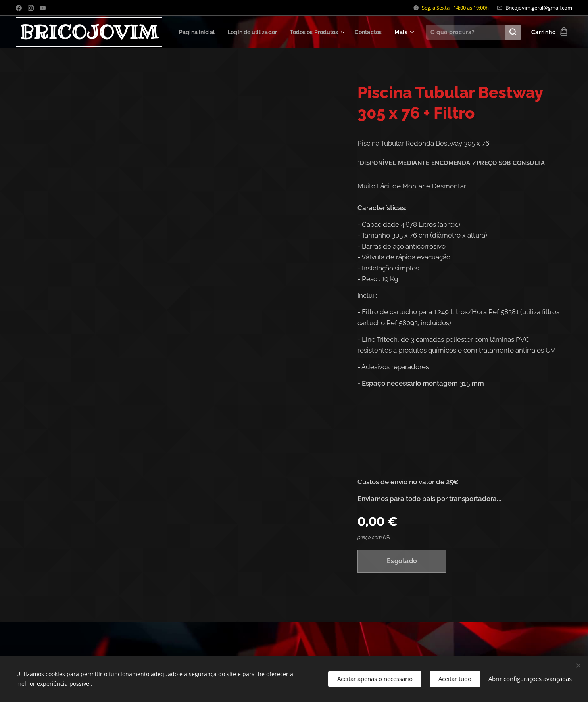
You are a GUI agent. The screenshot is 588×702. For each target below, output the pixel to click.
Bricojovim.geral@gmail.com (539, 8)
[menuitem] (228, 32)
